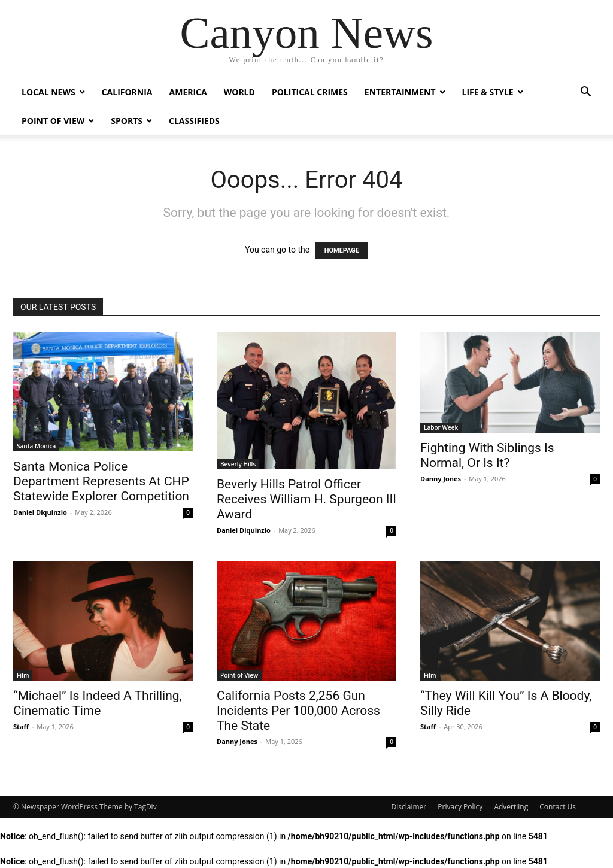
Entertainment (400, 92)
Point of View (53, 121)
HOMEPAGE (342, 251)
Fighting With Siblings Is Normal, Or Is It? (487, 455)
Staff (21, 726)
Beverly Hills (238, 464)
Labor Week (441, 427)
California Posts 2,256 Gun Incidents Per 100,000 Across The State (298, 711)
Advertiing (511, 807)
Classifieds (194, 121)
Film (23, 675)
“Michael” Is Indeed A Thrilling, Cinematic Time (98, 703)
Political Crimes (310, 92)
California (127, 92)
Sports (127, 121)
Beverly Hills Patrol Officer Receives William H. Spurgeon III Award (306, 499)
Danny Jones (441, 479)
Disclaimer (409, 807)
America (188, 92)
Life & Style (488, 92)
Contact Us (558, 807)
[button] (585, 93)
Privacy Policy (460, 807)
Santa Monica (36, 446)
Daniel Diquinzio (40, 512)
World (239, 92)
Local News (48, 92)
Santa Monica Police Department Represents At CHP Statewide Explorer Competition (101, 481)
